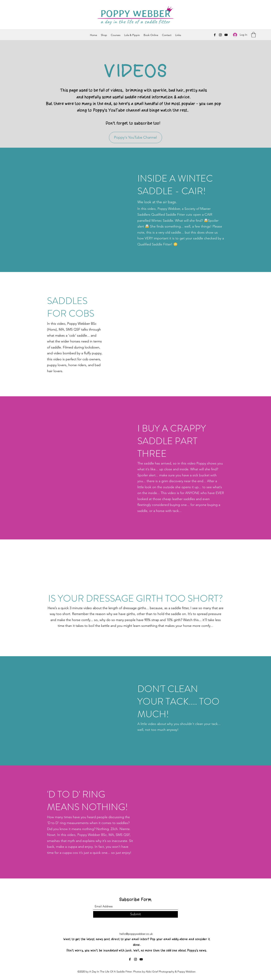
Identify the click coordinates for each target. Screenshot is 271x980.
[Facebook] (215, 35)
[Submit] (135, 914)
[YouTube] (226, 35)
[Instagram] (220, 35)
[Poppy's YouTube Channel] (135, 137)
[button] (253, 35)
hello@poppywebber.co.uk (136, 934)
